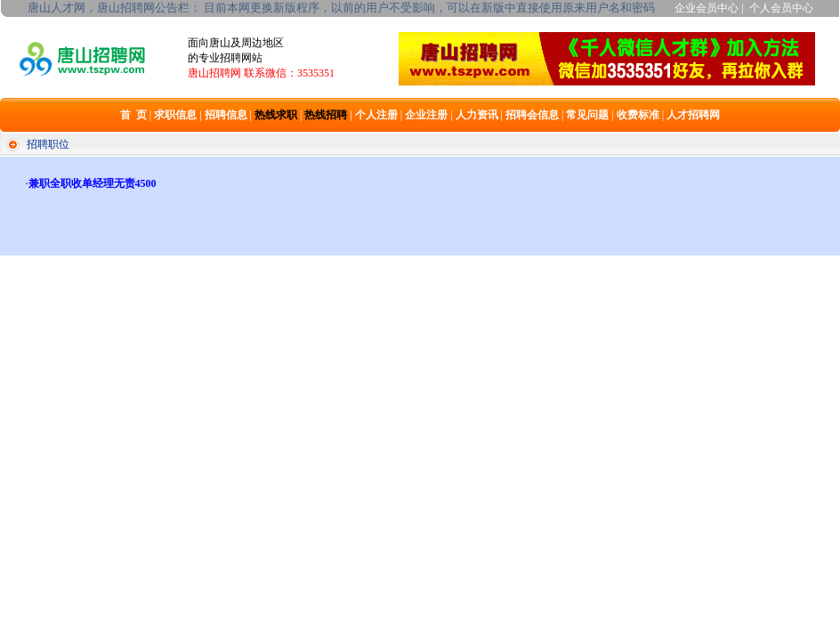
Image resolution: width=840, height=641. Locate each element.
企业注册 (426, 115)
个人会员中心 (781, 8)
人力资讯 (477, 115)
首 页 (133, 115)
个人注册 (376, 115)
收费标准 (638, 115)
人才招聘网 (693, 115)
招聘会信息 (532, 115)
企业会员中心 (707, 8)
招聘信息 (226, 115)
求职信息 (175, 115)
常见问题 (587, 115)
